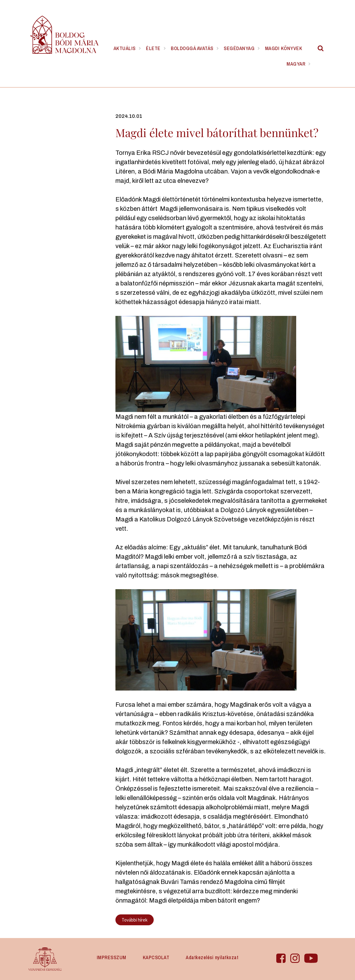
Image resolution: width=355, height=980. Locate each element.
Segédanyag (239, 48)
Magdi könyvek (284, 48)
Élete (153, 48)
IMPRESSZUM (112, 957)
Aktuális (125, 48)
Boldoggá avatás (192, 48)
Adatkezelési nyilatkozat (212, 957)
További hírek (135, 920)
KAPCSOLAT (156, 957)
